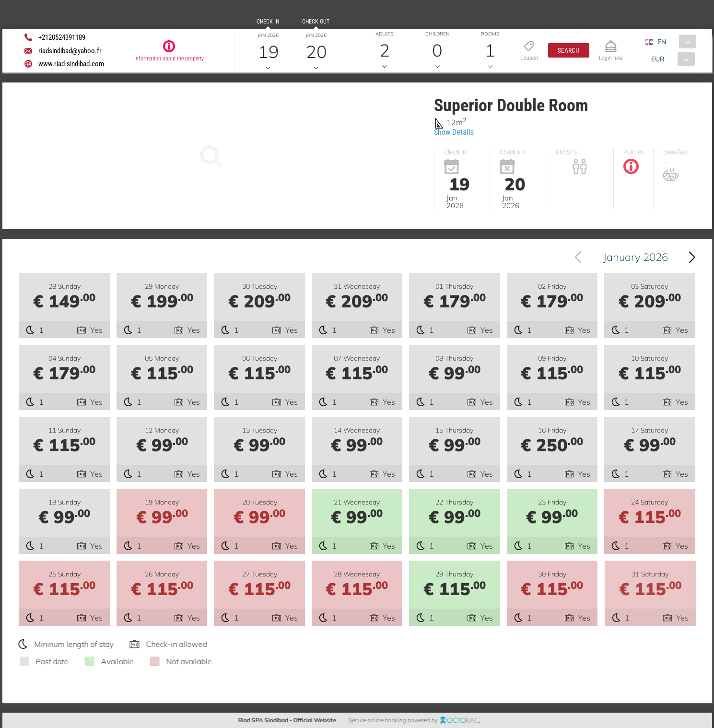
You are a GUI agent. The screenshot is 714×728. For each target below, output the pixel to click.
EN (662, 42)
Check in (268, 22)
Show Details (454, 132)
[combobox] (674, 42)
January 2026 (636, 257)
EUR (658, 59)
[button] (569, 50)
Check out (316, 22)
